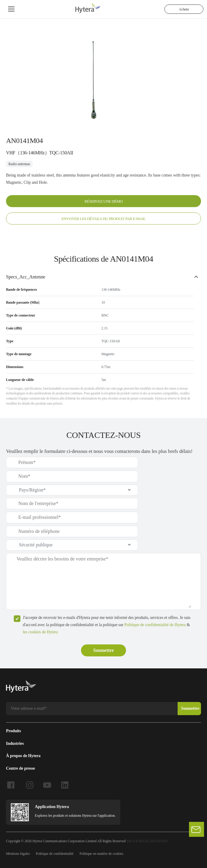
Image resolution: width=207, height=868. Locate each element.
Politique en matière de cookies (101, 853)
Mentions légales (18, 853)
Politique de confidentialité (55, 853)
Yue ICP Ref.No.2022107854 (147, 840)
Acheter (184, 9)
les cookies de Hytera (40, 631)
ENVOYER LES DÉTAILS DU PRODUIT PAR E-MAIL (103, 218)
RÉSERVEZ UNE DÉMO (103, 201)
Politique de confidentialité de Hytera (155, 624)
